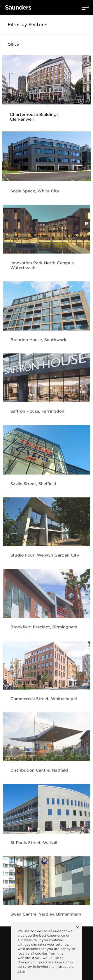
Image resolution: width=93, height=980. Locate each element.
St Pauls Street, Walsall (35, 843)
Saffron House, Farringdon (38, 412)
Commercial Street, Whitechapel (44, 699)
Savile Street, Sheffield (34, 484)
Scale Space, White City (36, 192)
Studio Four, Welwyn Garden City (45, 556)
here (21, 971)
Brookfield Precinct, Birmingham (44, 628)
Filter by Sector (27, 25)
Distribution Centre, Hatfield (40, 771)
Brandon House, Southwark (39, 340)
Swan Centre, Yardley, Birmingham (46, 915)
